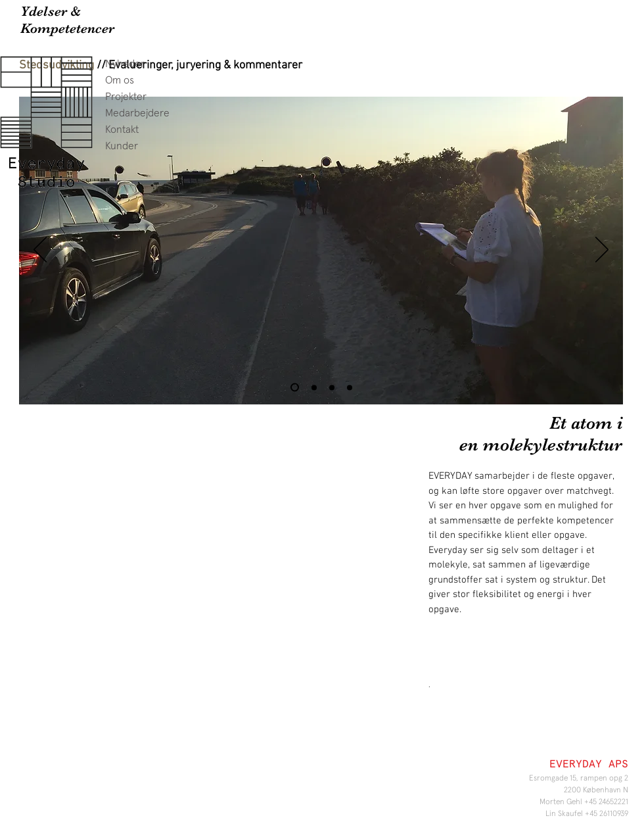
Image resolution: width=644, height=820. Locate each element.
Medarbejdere (137, 113)
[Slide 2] (314, 387)
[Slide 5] (332, 387)
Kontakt (122, 130)
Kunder (122, 146)
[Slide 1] (295, 388)
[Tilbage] (40, 251)
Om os (120, 80)
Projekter (126, 97)
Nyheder (125, 64)
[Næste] (602, 251)
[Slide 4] (350, 387)
